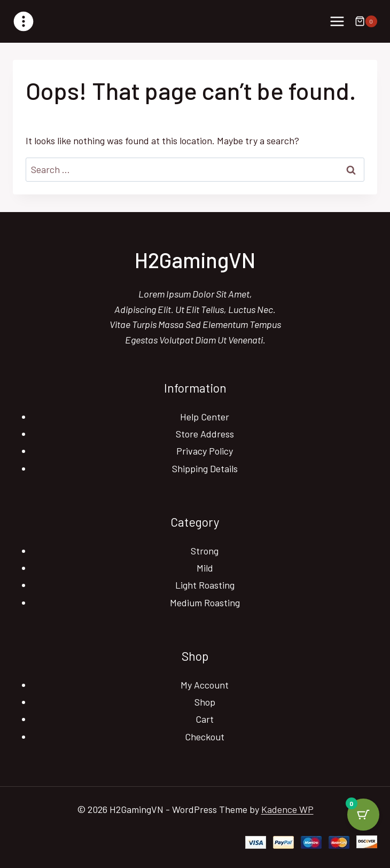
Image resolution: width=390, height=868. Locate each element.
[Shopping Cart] (366, 21)
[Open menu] (337, 21)
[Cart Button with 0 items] (363, 815)
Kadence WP (287, 809)
